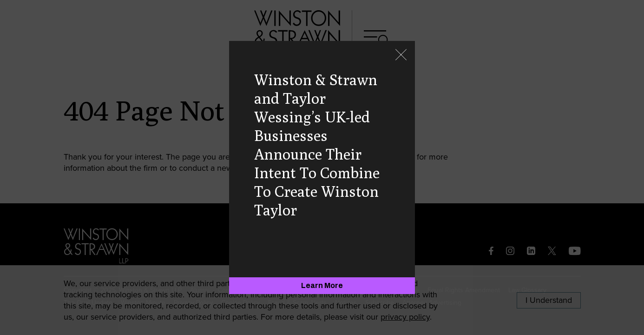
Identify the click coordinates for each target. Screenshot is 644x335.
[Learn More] (322, 286)
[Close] (401, 56)
